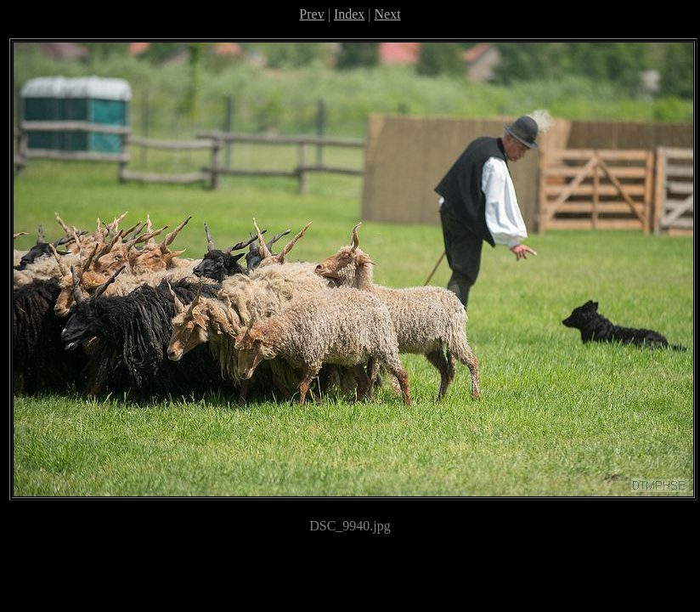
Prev (311, 14)
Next (388, 14)
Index (349, 14)
